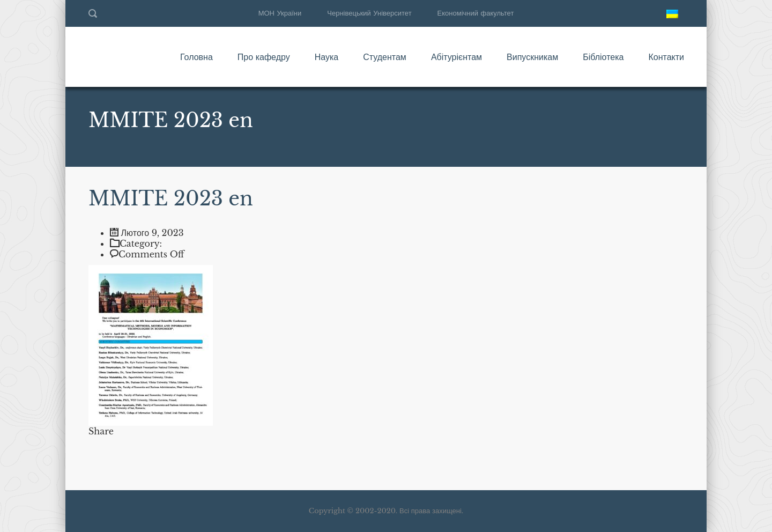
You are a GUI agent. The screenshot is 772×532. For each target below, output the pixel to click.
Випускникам (532, 57)
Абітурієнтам (456, 57)
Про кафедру (264, 57)
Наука (327, 57)
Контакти (666, 57)
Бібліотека (603, 57)
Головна (196, 57)
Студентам (385, 57)
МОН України (280, 13)
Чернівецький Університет (369, 13)
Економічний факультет (476, 13)
